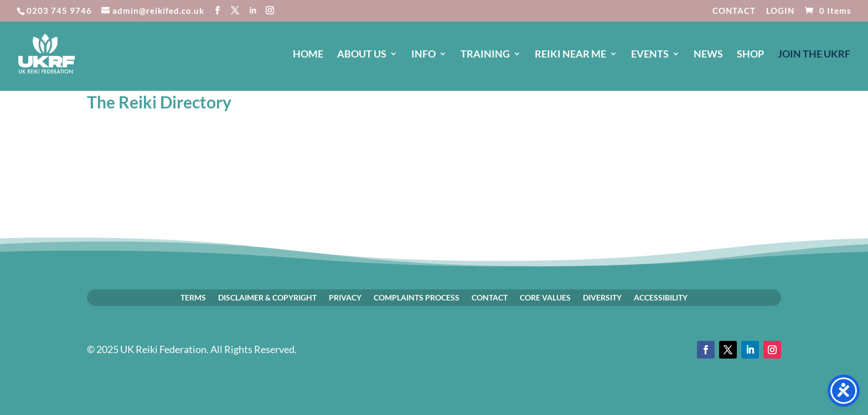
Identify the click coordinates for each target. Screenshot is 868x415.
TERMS (193, 297)
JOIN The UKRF (814, 55)
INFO (423, 55)
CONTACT (734, 11)
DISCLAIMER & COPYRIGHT (267, 297)
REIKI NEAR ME (570, 55)
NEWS (708, 55)
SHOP (750, 55)
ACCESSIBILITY (661, 297)
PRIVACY (345, 297)
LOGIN (780, 11)
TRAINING (485, 55)
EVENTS (650, 55)
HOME (308, 55)
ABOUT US (362, 55)
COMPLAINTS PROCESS (417, 297)
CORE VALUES (545, 297)
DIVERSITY (602, 297)
